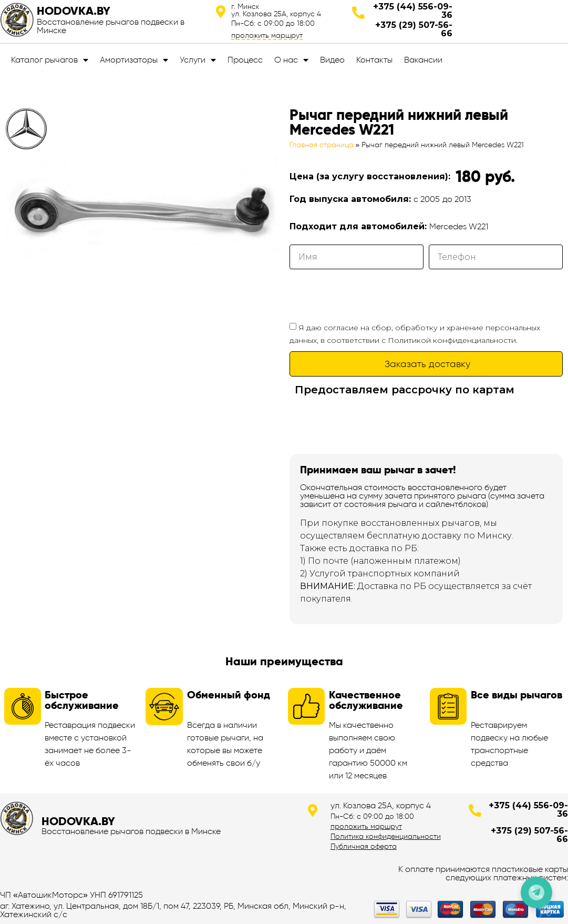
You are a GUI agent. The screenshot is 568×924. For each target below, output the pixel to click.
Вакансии (423, 60)
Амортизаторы (134, 60)
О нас (291, 60)
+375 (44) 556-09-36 (413, 11)
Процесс (245, 60)
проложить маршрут (267, 35)
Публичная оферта (364, 846)
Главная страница (322, 145)
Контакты (374, 60)
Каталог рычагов (50, 60)
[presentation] (369, 295)
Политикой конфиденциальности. (453, 340)
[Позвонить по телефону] (536, 892)
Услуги (198, 60)
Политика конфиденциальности (386, 836)
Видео (332, 60)
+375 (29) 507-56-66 (414, 29)
